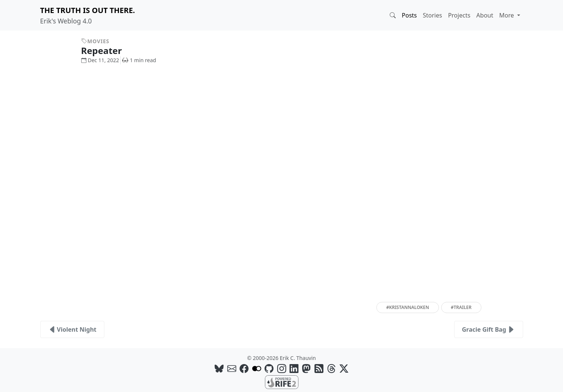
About (485, 15)
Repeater (107, 50)
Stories (433, 15)
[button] (393, 15)
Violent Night (72, 329)
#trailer (461, 307)
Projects (459, 15)
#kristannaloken (407, 307)
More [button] (507, 15)
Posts (409, 15)
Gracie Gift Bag (489, 329)
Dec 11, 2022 (100, 60)
